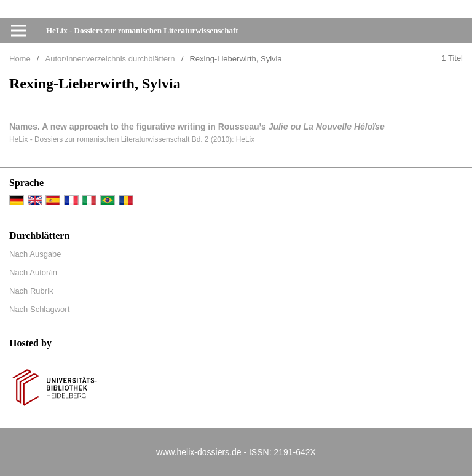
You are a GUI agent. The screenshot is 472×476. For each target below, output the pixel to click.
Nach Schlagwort (39, 309)
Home (20, 59)
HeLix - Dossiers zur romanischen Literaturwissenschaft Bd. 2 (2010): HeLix (132, 139)
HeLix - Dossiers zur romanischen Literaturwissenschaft (142, 30)
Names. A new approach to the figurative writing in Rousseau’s (197, 127)
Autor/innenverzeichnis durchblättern (110, 59)
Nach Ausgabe (35, 254)
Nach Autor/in (33, 272)
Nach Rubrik (31, 291)
